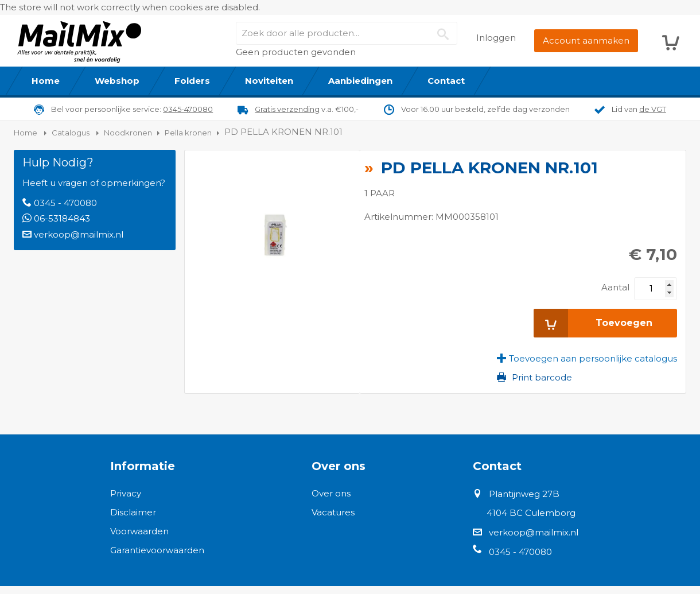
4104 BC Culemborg (531, 513)
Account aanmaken (586, 40)
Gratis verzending (287, 109)
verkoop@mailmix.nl (79, 234)
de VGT (653, 109)
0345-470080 (188, 109)
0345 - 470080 (65, 203)
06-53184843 (62, 218)
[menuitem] (46, 81)
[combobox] (347, 33)
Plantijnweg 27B (524, 494)
